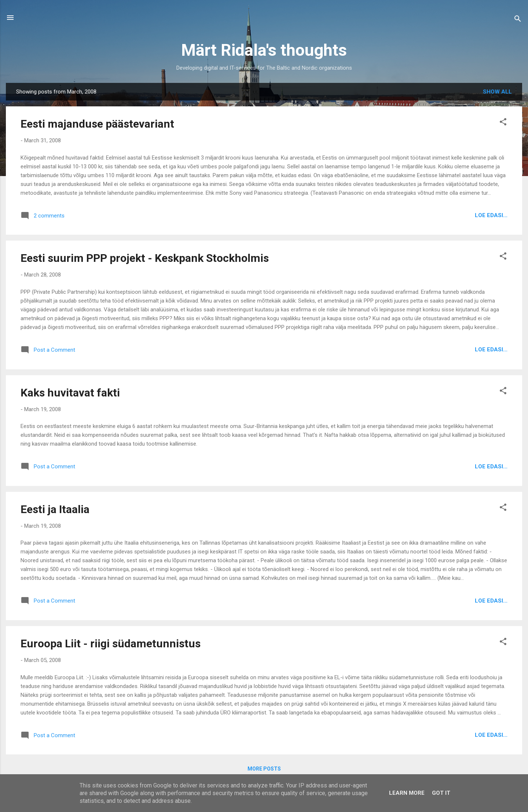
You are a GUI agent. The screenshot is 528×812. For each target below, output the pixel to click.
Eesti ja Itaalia (55, 509)
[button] (503, 123)
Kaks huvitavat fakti (70, 393)
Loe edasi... (491, 215)
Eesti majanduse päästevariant (97, 124)
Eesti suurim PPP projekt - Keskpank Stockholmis (145, 258)
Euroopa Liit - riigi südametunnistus (111, 643)
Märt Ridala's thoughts (264, 50)
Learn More (407, 793)
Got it (441, 793)
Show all (497, 92)
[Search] (518, 20)
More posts (264, 769)
